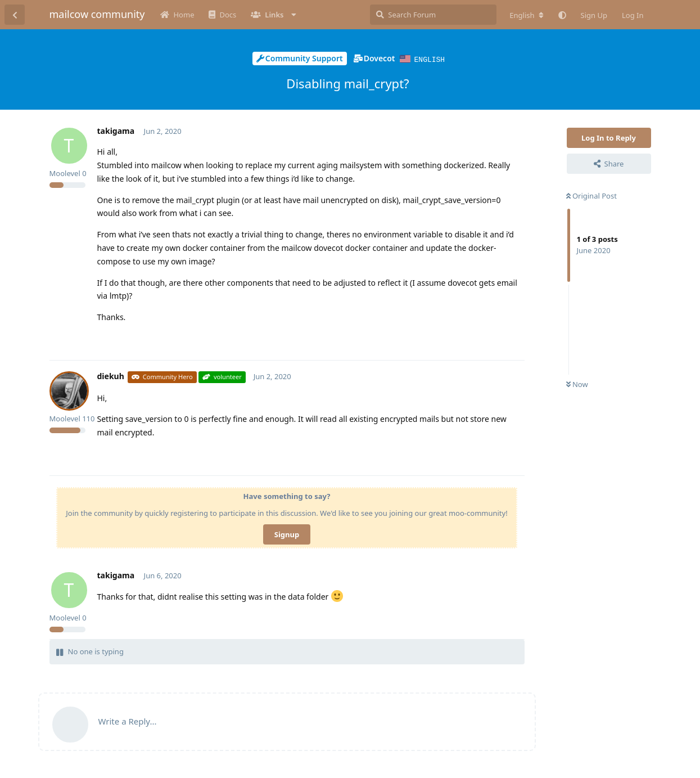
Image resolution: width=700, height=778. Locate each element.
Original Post (591, 195)
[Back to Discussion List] (15, 15)
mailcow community (97, 14)
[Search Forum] (433, 15)
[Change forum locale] (526, 15)
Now (577, 384)
